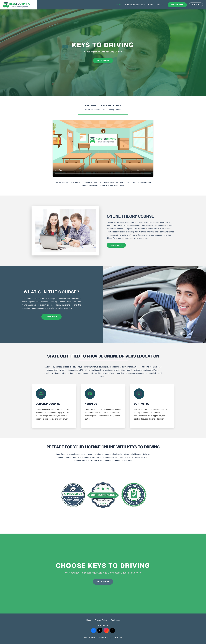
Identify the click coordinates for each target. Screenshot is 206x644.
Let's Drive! (103, 60)
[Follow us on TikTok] (112, 630)
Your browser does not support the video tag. (103, 148)
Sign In (196, 5)
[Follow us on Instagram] (106, 630)
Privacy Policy (101, 620)
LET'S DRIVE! (103, 582)
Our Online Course (135, 5)
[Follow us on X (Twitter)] (100, 630)
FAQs (151, 5)
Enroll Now (177, 5)
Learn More (116, 245)
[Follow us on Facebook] (94, 630)
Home (119, 5)
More (160, 5)
